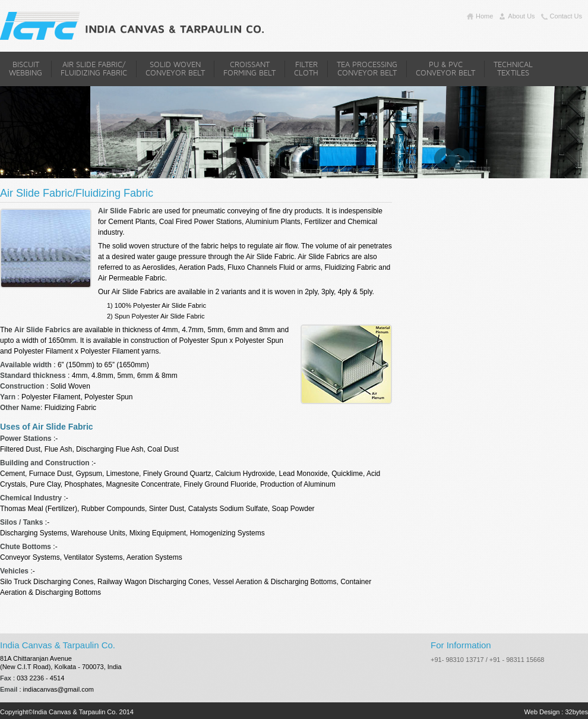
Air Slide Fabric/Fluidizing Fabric (94, 69)
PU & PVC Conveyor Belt (445, 69)
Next (460, 159)
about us (521, 16)
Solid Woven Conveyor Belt (175, 69)
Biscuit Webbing (26, 69)
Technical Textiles (513, 69)
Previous (445, 159)
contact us (566, 16)
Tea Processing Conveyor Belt (367, 69)
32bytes (576, 712)
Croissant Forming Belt (249, 69)
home (484, 16)
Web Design (542, 712)
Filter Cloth (306, 69)
